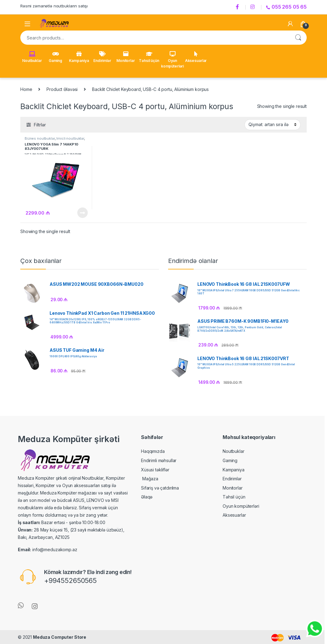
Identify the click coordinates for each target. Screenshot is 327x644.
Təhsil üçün (149, 57)
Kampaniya (79, 57)
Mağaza (150, 479)
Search (298, 38)
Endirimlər (102, 57)
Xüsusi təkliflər (155, 470)
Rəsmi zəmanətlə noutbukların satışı (54, 6)
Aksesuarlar (196, 57)
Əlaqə (147, 497)
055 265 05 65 (286, 7)
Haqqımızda (153, 451)
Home (26, 89)
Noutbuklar (32, 57)
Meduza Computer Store (60, 637)
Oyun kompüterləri (172, 60)
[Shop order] (272, 125)
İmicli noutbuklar (70, 138)
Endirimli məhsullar (159, 460)
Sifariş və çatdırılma (160, 488)
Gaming (55, 57)
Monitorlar (126, 57)
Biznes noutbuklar (40, 138)
